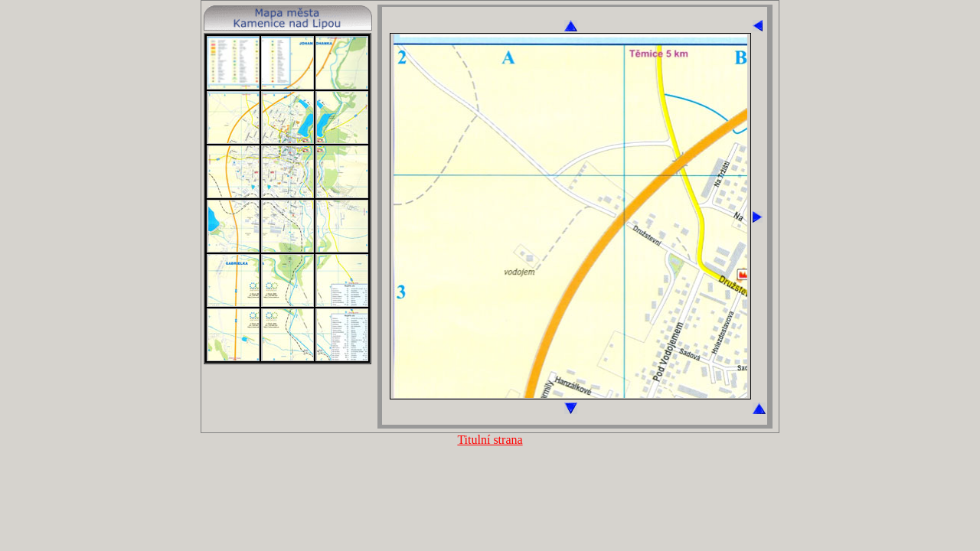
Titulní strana (490, 440)
